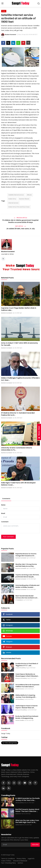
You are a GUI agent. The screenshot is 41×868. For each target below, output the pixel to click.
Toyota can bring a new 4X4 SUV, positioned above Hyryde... (27, 576)
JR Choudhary (20, 699)
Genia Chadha (20, 720)
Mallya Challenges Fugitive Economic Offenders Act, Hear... (20, 379)
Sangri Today (6, 733)
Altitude (29, 195)
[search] (39, 3)
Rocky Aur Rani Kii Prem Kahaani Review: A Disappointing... (27, 717)
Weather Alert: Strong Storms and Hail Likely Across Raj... (26, 565)
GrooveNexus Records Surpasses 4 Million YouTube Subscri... (27, 686)
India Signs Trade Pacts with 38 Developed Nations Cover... (18, 484)
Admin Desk (19, 825)
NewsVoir (18, 814)
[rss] (9, 788)
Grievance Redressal (20, 861)
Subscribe (35, 845)
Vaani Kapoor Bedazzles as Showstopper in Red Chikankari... (27, 675)
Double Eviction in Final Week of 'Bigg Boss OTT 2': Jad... (27, 665)
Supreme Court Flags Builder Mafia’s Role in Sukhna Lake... (19, 309)
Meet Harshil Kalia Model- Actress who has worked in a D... (27, 597)
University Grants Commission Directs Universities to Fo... (17, 449)
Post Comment (8, 537)
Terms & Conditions (8, 859)
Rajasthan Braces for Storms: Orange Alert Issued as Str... (26, 555)
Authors (20, 863)
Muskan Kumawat (8, 252)
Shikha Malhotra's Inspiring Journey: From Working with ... (26, 696)
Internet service (13, 203)
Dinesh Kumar (20, 689)
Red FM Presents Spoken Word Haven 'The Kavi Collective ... (27, 810)
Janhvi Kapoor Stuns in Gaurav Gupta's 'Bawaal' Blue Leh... (26, 707)
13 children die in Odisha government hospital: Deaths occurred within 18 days (20, 221)
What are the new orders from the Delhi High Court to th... (27, 821)
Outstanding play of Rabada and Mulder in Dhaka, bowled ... (27, 586)
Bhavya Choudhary (21, 678)
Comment (5, 522)
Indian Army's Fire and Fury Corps (19, 207)
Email (3, 513)
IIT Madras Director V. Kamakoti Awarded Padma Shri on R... (18, 414)
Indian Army (12, 199)
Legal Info (31, 859)
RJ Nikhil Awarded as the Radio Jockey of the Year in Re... (28, 799)
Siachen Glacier (24, 199)
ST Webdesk (19, 600)
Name (3, 505)
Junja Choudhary (21, 668)
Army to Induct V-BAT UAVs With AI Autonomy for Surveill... (20, 344)
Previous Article (20, 218)
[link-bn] (20, 267)
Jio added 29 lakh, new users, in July (20, 229)
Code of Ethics (6, 861)
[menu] (2, 3)
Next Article (20, 226)
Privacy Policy (21, 859)
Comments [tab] (6, 499)
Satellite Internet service (16, 195)
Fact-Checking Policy (9, 863)
